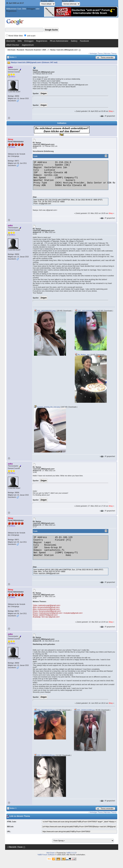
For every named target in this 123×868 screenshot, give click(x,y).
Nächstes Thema (110, 54)
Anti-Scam (11, 50)
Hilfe (20, 41)
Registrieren (11, 11)
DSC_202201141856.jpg (84, 710)
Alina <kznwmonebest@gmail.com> (46, 607)
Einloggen (31, 9)
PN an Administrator (59, 41)
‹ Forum (20, 847)
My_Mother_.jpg (82, 355)
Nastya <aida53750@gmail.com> (45, 615)
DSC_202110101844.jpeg (85, 311)
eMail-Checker (13, 45)
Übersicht (11, 41)
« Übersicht (12, 847)
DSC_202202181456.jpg (44, 755)
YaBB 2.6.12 (71, 853)
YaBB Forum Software (46, 855)
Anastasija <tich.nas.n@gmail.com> (46, 617)
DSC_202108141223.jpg (44, 710)
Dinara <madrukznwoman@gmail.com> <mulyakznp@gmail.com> (58, 613)
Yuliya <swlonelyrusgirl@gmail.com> (47, 605)
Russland (20, 50)
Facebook (84, 41)
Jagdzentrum (28, 45)
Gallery (74, 41)
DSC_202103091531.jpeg (45, 311)
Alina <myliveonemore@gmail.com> (46, 609)
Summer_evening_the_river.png (47, 407)
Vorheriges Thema (96, 54)
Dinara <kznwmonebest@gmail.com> (47, 611)
